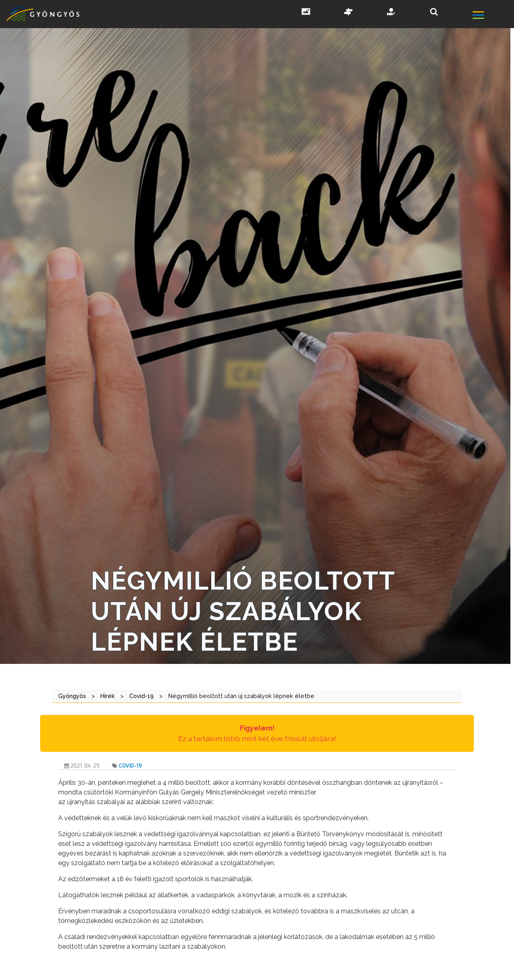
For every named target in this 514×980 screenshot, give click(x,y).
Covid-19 (130, 766)
